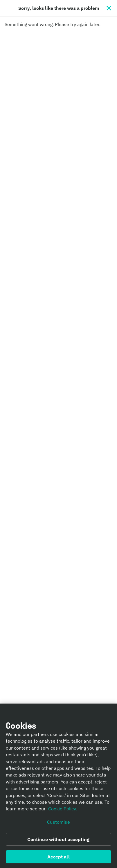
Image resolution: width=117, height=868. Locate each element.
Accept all (59, 858)
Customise (58, 823)
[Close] (109, 8)
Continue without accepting (58, 841)
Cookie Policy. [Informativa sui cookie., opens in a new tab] (63, 810)
